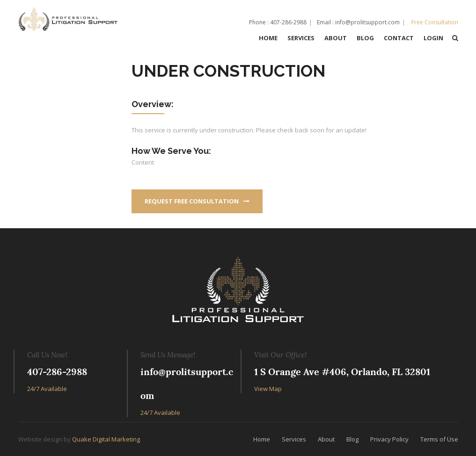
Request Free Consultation (197, 201)
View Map (268, 389)
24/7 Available (47, 389)
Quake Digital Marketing (106, 439)
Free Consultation (435, 22)
